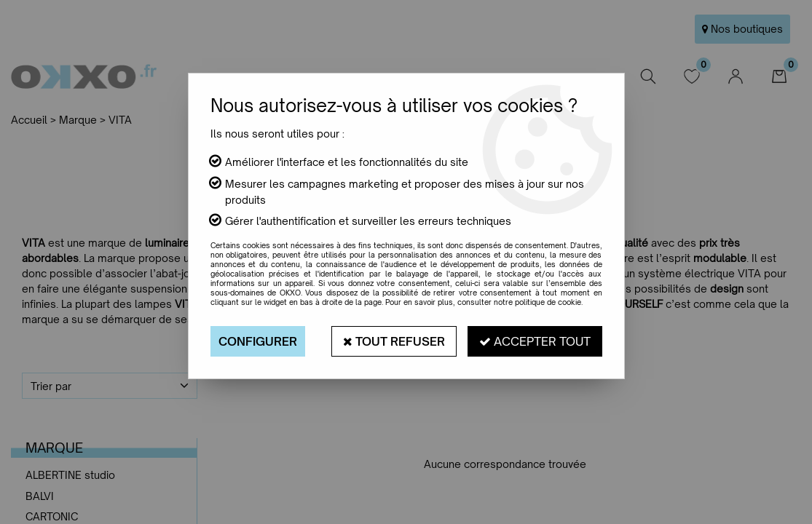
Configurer (258, 341)
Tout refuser (394, 341)
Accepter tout (535, 341)
